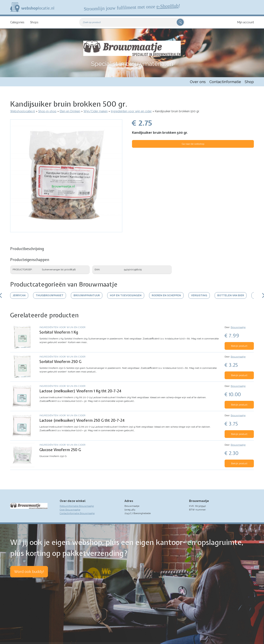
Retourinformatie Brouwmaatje (77, 506)
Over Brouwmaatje (70, 510)
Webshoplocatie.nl (23, 111)
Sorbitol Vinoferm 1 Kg (59, 332)
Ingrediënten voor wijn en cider (131, 111)
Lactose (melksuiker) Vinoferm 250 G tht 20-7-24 (82, 420)
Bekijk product (239, 346)
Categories (17, 22)
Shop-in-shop (47, 111)
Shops (34, 22)
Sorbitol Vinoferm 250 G (60, 362)
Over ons (198, 82)
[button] (66, 230)
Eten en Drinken (70, 111)
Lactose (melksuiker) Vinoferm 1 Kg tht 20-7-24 (80, 391)
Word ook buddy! (29, 572)
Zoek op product (92, 22)
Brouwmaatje (238, 327)
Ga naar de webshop (193, 144)
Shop (249, 82)
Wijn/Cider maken (96, 111)
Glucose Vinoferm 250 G (60, 450)
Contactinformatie (225, 82)
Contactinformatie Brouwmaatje (77, 513)
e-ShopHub (168, 6)
